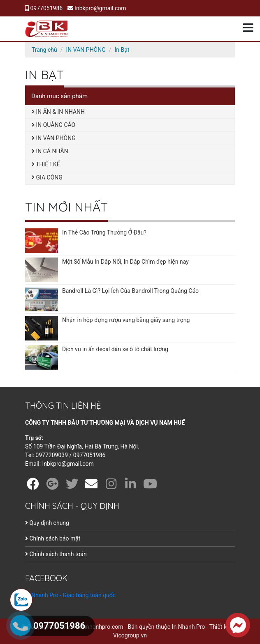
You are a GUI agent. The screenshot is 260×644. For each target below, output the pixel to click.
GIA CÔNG (47, 177)
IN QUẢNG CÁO (53, 125)
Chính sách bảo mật (53, 538)
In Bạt (122, 50)
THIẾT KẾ (46, 164)
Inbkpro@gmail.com (97, 8)
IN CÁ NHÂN (50, 151)
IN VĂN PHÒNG (86, 50)
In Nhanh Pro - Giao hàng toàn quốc (70, 595)
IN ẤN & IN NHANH (58, 112)
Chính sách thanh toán (56, 554)
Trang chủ (44, 50)
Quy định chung (47, 523)
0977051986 (44, 8)
